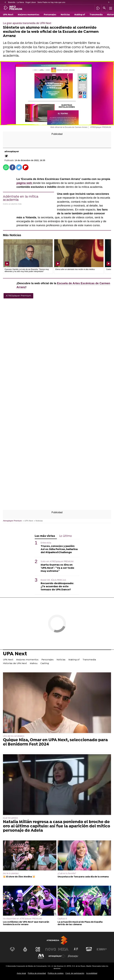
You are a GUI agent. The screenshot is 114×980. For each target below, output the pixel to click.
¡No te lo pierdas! (11, 874)
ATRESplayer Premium (18, 296)
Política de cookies (56, 973)
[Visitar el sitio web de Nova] (51, 949)
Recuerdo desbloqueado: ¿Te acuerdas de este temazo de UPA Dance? (57, 587)
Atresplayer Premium (12, 521)
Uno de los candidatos (14, 736)
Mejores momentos (29, 15)
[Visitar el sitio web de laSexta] (25, 949)
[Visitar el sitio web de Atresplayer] (57, 956)
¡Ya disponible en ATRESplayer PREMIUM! (22, 919)
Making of (80, 15)
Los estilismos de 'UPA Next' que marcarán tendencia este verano (26, 923)
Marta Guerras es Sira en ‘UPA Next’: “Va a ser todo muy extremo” (57, 568)
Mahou (34, 663)
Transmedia (96, 15)
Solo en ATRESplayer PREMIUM (57, 562)
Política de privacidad (37, 973)
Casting (45, 663)
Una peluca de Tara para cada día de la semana (83, 877)
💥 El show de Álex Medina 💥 (19, 877)
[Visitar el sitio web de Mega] (63, 949)
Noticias (65, 15)
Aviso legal (21, 973)
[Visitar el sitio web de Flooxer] (73, 956)
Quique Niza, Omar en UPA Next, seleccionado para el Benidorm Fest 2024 (55, 742)
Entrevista (46, 543)
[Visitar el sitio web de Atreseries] (76, 949)
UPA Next (8, 15)
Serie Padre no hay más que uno (51, 2)
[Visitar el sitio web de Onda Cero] (89, 949)
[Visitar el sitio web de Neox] (38, 949)
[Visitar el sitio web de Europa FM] (102, 949)
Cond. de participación (75, 973)
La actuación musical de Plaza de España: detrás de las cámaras (80, 923)
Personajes (50, 15)
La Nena (20, 2)
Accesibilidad (92, 973)
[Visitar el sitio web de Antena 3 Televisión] (12, 949)
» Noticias (38, 521)
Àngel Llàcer (31, 2)
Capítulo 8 (62, 919)
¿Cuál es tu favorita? (67, 874)
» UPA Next (28, 521)
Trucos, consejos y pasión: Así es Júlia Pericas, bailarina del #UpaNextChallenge (59, 549)
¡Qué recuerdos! (10, 818)
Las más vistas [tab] (45, 536)
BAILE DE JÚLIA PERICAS (53, 580)
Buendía (12, 2)
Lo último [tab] (66, 536)
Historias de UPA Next (15, 663)
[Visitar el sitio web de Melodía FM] (41, 956)
